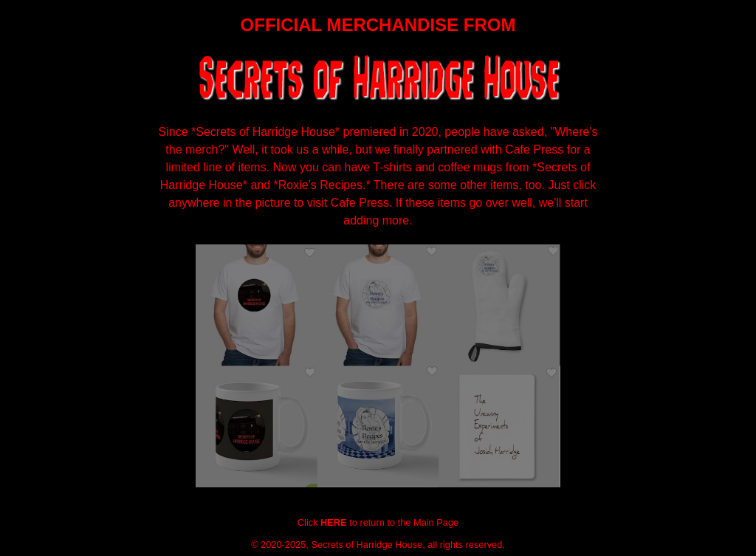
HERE (334, 522)
